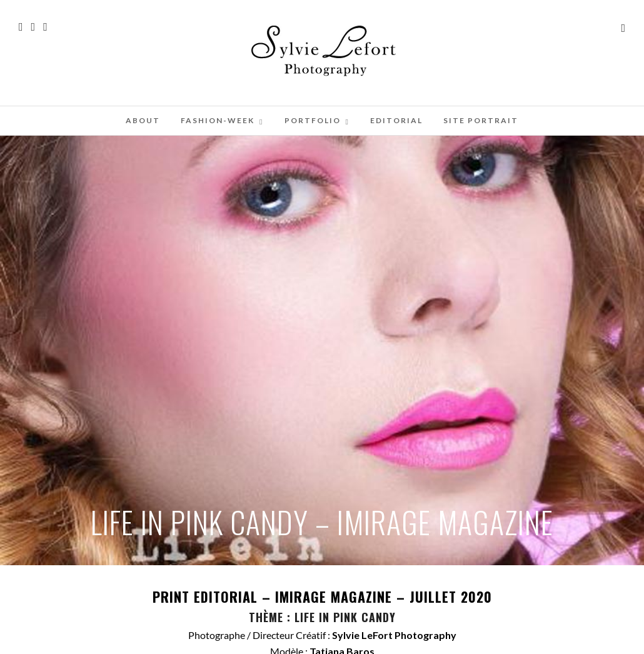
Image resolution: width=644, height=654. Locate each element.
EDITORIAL (396, 120)
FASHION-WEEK (218, 120)
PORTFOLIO (313, 120)
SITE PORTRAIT (481, 120)
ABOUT (143, 120)
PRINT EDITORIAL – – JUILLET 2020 (322, 596)
